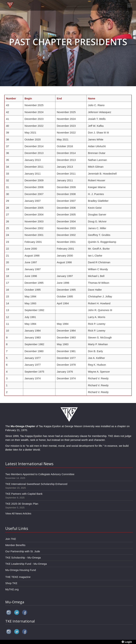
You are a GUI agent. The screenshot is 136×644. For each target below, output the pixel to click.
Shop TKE (11, 583)
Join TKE (11, 539)
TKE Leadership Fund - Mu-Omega (26, 564)
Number (11, 98)
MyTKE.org (12, 589)
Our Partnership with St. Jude (23, 551)
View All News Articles (18, 513)
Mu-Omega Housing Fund (21, 570)
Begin (28, 98)
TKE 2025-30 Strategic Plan (22, 504)
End (59, 98)
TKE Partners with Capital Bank (24, 494)
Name (92, 98)
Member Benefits (15, 545)
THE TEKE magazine (18, 577)
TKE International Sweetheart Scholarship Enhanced (36, 484)
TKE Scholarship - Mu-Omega (23, 558)
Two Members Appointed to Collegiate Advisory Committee (40, 474)
